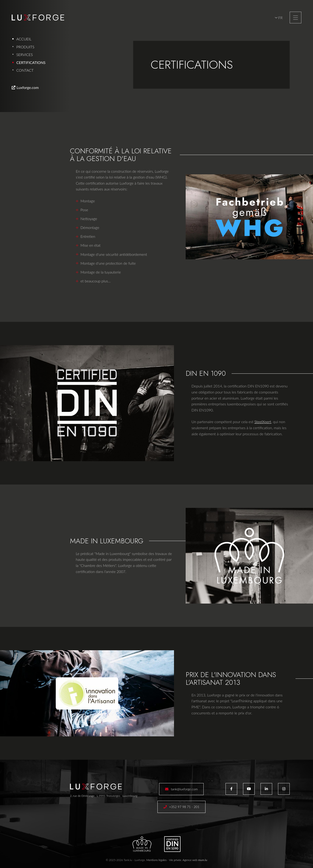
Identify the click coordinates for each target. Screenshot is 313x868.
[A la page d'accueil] (38, 18)
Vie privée (175, 860)
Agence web (190, 860)
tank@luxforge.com (184, 789)
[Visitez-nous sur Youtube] (249, 789)
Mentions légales (156, 860)
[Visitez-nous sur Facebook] (231, 789)
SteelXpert (263, 422)
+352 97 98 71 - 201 (184, 807)
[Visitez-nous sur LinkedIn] (266, 789)
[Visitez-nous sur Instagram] (284, 789)
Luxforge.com (28, 87)
